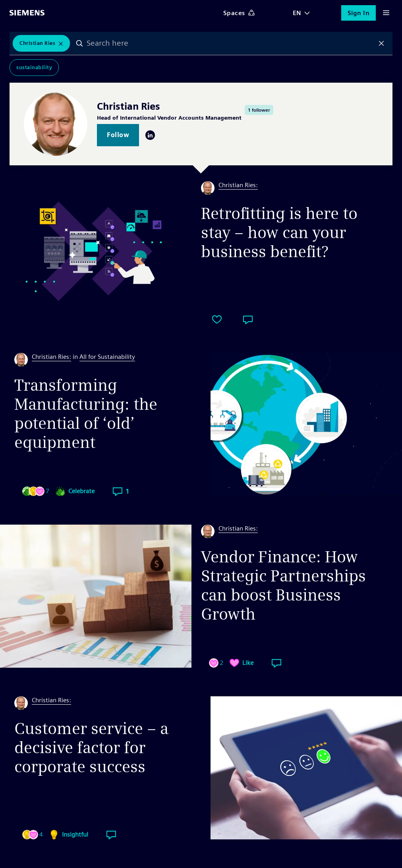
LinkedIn (150, 135)
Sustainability (34, 67)
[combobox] (230, 43)
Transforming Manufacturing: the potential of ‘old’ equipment (86, 414)
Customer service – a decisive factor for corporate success (91, 748)
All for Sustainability (107, 357)
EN (297, 13)
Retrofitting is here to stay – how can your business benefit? (279, 232)
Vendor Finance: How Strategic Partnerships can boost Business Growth (283, 585)
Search (79, 43)
